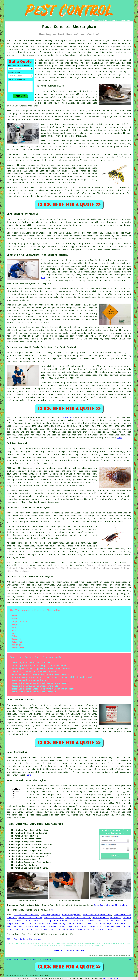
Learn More (109, 978)
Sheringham (66, 417)
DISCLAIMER (126, 20)
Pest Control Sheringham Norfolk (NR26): (30, 41)
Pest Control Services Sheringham (35, 824)
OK (118, 978)
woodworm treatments (91, 806)
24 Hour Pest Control (26, 915)
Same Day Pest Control (78, 918)
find (15, 758)
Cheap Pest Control (57, 921)
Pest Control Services (63, 929)
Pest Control (105, 921)
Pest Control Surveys (100, 924)
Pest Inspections (50, 915)
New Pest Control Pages (22, 959)
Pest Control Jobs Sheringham (110, 905)
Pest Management (71, 915)
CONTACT (115, 20)
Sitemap (8, 959)
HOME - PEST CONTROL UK (69, 950)
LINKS (100, 20)
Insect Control (49, 926)
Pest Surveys (60, 924)
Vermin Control (34, 921)
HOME (93, 20)
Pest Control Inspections (36, 924)
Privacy (130, 959)
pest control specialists (74, 429)
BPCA (43, 278)
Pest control (14, 417)
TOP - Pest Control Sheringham (24, 939)
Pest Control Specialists (97, 915)
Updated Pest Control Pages (43, 959)
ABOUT (107, 20)
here (120, 438)
